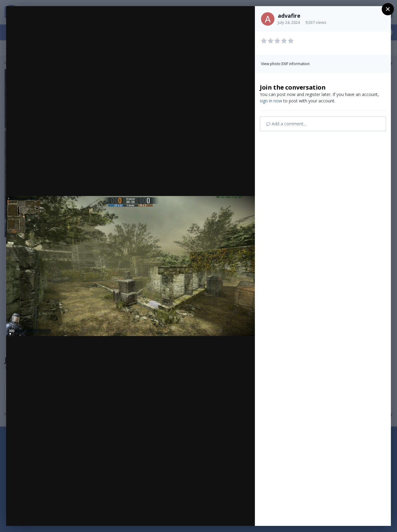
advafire (289, 16)
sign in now (271, 101)
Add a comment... (286, 124)
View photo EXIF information (285, 64)
